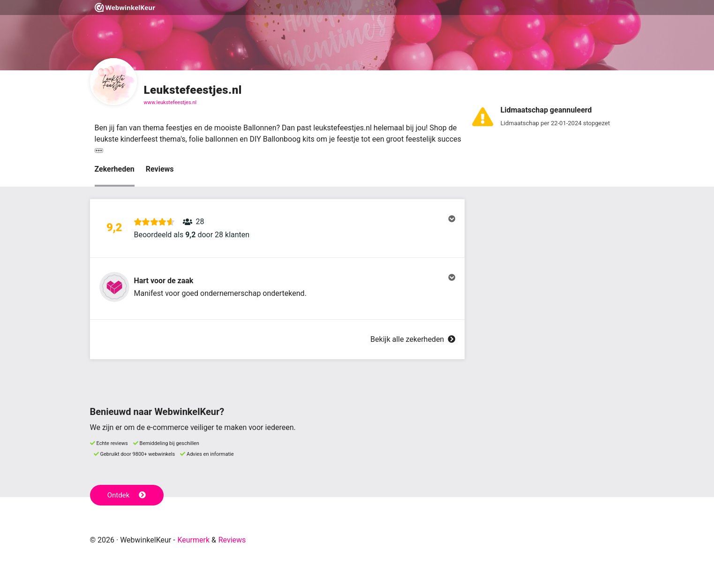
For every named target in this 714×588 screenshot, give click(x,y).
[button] (277, 228)
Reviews (160, 169)
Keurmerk (193, 540)
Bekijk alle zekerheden (413, 339)
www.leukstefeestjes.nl (170, 102)
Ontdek (127, 495)
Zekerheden (115, 169)
